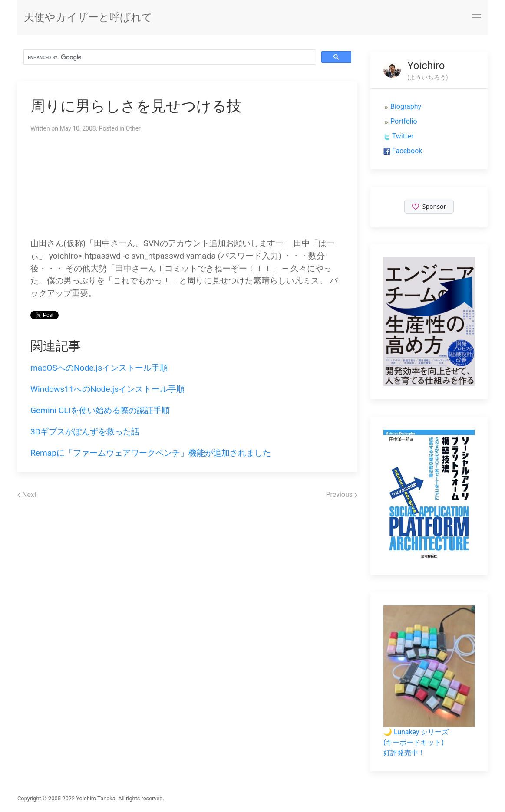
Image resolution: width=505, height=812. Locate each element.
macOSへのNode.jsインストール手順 (99, 368)
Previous (342, 495)
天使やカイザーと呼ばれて (88, 17)
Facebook (407, 151)
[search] (168, 57)
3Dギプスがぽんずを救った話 (85, 432)
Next (27, 495)
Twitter (403, 136)
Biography (406, 107)
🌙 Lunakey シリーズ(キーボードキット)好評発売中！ (416, 742)
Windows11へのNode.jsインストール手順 (107, 389)
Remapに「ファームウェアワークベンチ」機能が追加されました (151, 453)
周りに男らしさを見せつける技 (136, 106)
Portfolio (404, 121)
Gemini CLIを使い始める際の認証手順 (100, 410)
